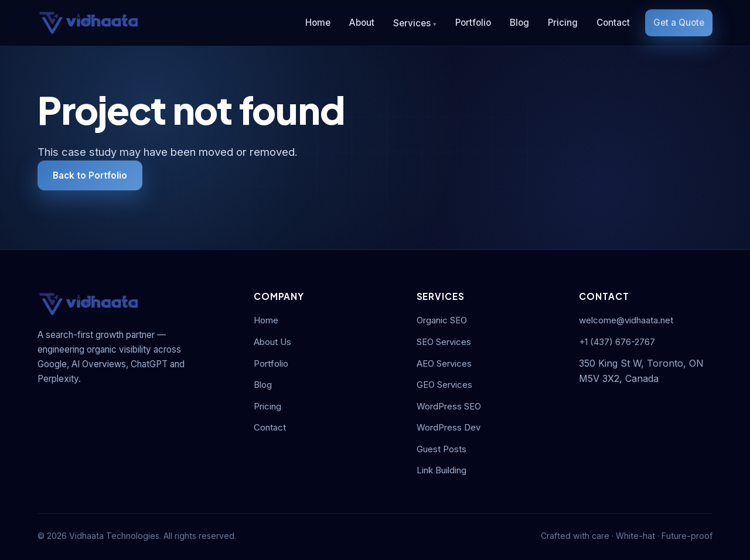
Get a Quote (679, 23)
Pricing (563, 23)
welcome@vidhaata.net (626, 320)
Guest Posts (442, 449)
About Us (272, 342)
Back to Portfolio (90, 175)
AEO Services (444, 364)
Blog (519, 23)
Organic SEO (442, 320)
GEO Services (444, 385)
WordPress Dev (449, 428)
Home (318, 23)
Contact (613, 23)
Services (412, 23)
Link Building (442, 470)
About (362, 23)
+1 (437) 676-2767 (617, 342)
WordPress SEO (449, 407)
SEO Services (444, 342)
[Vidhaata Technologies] (88, 23)
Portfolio (473, 23)
